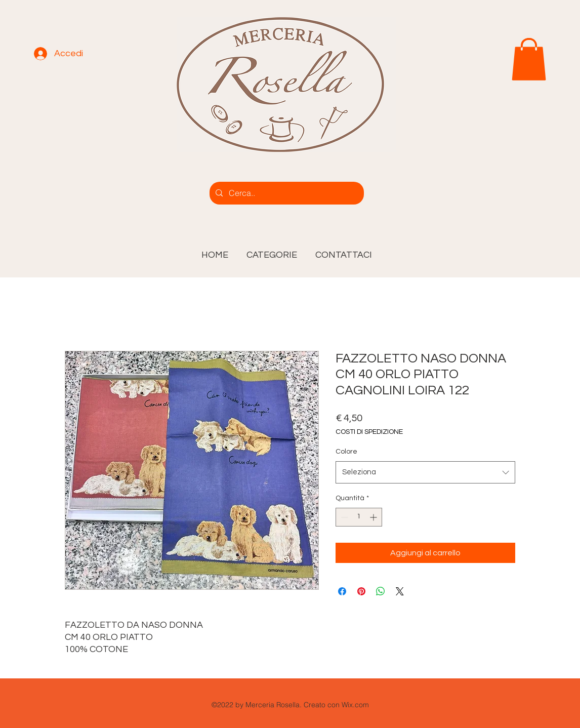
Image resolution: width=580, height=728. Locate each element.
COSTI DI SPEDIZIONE (369, 432)
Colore (346, 452)
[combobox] (425, 472)
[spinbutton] (359, 517)
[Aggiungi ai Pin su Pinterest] (361, 591)
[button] (272, 251)
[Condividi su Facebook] (342, 591)
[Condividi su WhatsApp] (381, 591)
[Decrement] (343, 517)
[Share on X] (400, 591)
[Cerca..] (286, 193)
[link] (529, 59)
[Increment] (374, 517)
